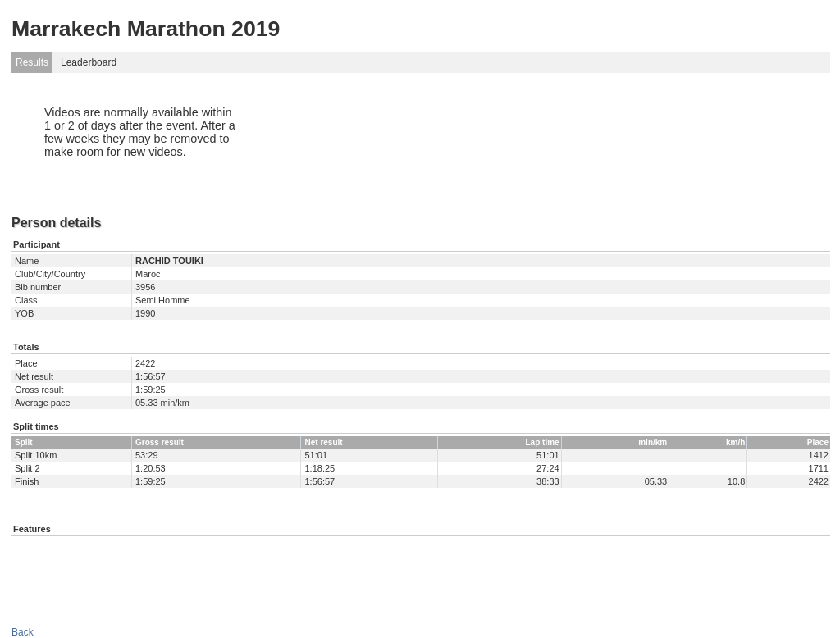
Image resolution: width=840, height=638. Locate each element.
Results (32, 62)
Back (23, 632)
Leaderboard (89, 62)
